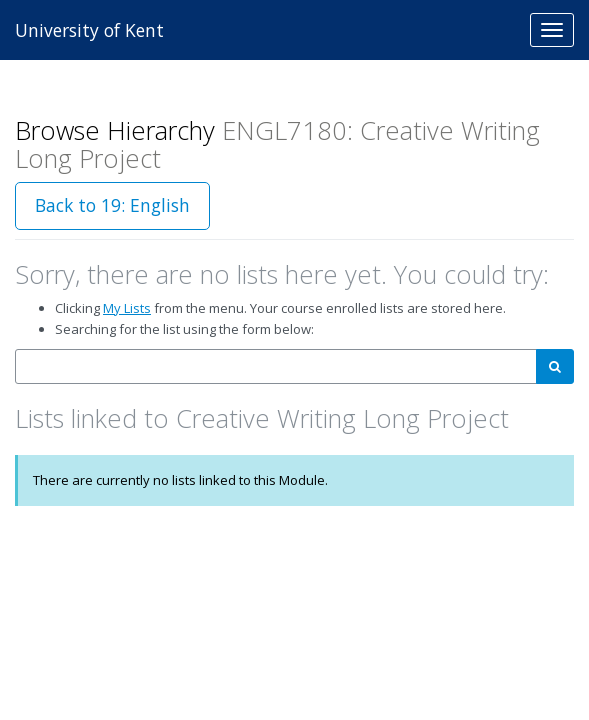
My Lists (127, 308)
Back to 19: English (112, 205)
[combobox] (276, 366)
